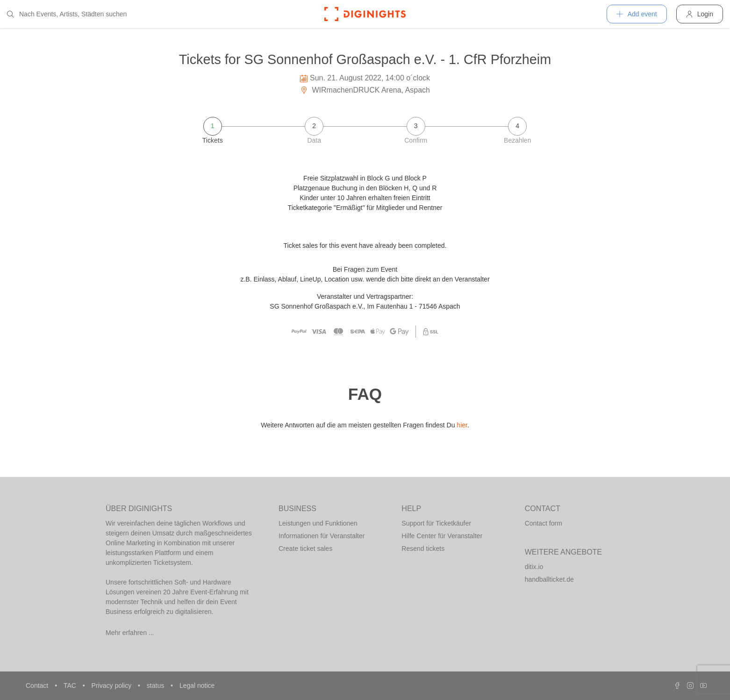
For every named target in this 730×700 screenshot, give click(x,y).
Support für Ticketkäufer (436, 523)
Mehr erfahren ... (130, 633)
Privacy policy (112, 686)
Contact (38, 686)
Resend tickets (423, 548)
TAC (71, 686)
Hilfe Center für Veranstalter (442, 536)
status (156, 686)
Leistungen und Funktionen (318, 523)
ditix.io (534, 567)
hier (462, 425)
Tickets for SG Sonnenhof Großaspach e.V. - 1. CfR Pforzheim (365, 59)
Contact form (544, 523)
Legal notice (197, 686)
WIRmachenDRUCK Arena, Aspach (365, 90)
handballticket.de (549, 579)
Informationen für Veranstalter (322, 536)
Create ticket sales (305, 548)
